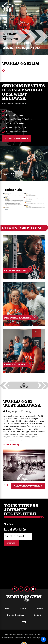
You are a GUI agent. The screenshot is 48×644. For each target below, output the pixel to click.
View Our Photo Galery (28, 486)
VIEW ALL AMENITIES (16, 138)
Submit (11, 543)
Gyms (8, 609)
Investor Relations (15, 615)
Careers (39, 609)
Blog (24, 622)
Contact (37, 615)
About (23, 609)
